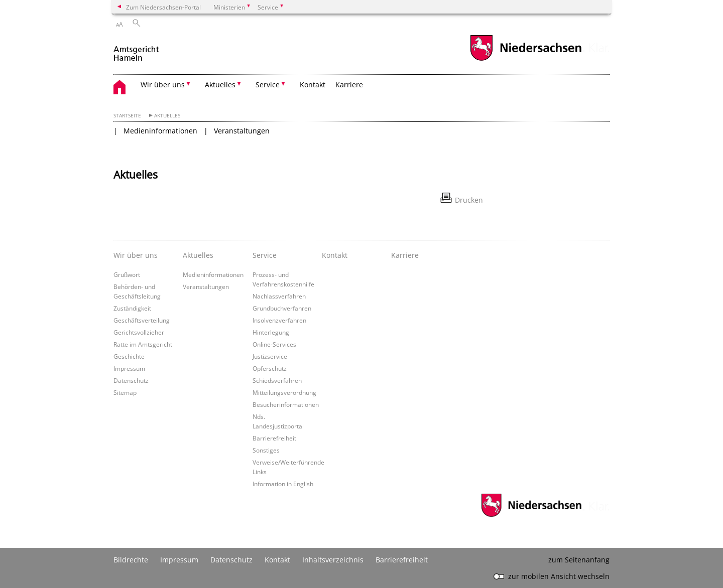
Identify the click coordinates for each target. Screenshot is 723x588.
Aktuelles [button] (220, 85)
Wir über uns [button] (163, 85)
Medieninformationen (160, 131)
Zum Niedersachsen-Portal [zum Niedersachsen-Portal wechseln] (163, 7)
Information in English (283, 484)
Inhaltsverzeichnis (333, 560)
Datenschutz (131, 380)
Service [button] (268, 85)
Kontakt (313, 85)
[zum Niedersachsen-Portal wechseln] (526, 59)
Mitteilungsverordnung (284, 392)
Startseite (127, 116)
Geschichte (129, 356)
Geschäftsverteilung (142, 320)
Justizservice (270, 356)
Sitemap (125, 392)
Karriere (349, 85)
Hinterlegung (271, 332)
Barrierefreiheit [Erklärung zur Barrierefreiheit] (402, 560)
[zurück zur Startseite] (137, 49)
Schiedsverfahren (277, 380)
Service (265, 255)
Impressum (129, 368)
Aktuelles (167, 116)
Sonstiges (266, 450)
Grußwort (127, 274)
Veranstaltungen (242, 131)
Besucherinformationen (286, 404)
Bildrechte (131, 560)
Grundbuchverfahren (282, 308)
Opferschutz (270, 368)
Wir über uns (136, 255)
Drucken (469, 200)
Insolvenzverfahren (279, 320)
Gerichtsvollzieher (139, 332)
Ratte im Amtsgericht (143, 344)
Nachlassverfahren (279, 296)
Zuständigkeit (132, 308)
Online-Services (274, 344)
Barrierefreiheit (274, 438)
